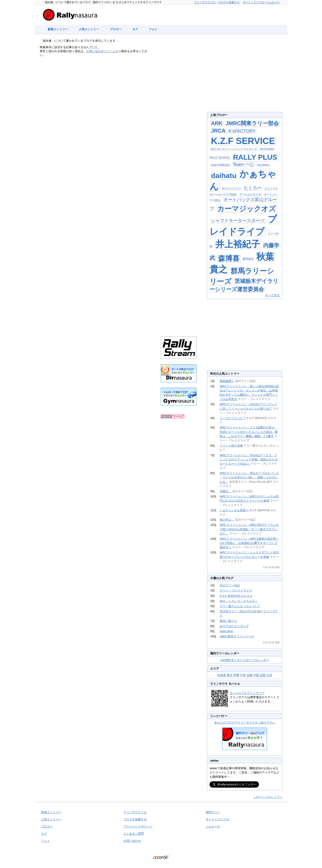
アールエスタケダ (250, 195)
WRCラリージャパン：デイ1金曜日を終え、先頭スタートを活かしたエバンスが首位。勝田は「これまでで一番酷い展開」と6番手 (249, 432)
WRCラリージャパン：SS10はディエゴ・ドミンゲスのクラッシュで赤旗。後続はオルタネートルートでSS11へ (249, 459)
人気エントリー (89, 29)
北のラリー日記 (230, 585)
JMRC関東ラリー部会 (252, 123)
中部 (243, 675)
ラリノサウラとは (205, 2)
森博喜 (229, 258)
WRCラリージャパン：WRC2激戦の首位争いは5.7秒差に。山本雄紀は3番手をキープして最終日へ (249, 543)
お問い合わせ (132, 841)
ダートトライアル (254, 2)
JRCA (218, 131)
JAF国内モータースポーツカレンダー (245, 660)
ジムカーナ (273, 2)
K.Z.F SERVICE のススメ (236, 596)
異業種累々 (227, 381)
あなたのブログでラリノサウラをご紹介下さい (245, 723)
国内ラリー (213, 812)
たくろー (253, 188)
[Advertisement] (179, 112)
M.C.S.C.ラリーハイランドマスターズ (234, 149)
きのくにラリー (231, 189)
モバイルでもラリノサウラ (247, 693)
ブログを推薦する (229, 2)
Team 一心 (243, 164)
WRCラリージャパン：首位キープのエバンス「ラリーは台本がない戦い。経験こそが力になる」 (249, 477)
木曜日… (225, 491)
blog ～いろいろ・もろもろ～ (239, 601)
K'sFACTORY (242, 131)
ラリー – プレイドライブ (236, 590)
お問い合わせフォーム (101, 51)
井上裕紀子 (238, 244)
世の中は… (227, 520)
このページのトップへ (268, 797)
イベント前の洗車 (231, 446)
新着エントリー (58, 29)
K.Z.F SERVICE (243, 141)
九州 (269, 675)
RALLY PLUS (255, 157)
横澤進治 (248, 259)
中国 (256, 675)
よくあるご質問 (134, 834)
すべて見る (272, 295)
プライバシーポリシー (138, 826)
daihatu (224, 176)
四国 (263, 675)
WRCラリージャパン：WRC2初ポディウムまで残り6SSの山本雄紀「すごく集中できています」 (249, 529)
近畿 (250, 675)
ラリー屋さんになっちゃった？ (240, 606)
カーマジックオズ (247, 209)
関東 (236, 675)
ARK (217, 123)
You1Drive (263, 165)
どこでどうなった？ (233, 418)
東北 (230, 675)
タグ (135, 29)
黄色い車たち (228, 621)
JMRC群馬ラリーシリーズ (237, 636)
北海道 (221, 675)
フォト (153, 29)
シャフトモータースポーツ (238, 221)
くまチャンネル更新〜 (234, 510)
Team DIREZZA (220, 165)
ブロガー (116, 29)
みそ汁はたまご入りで (234, 626)
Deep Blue (226, 631)
